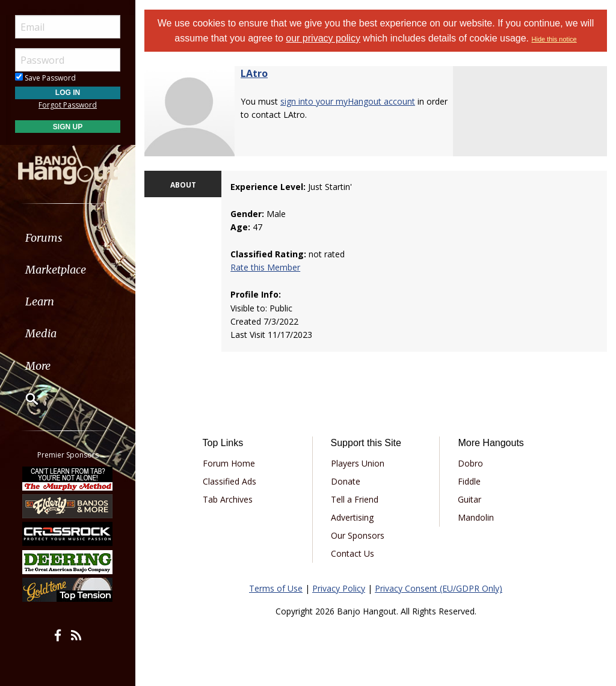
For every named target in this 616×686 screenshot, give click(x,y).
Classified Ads (229, 481)
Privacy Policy (339, 588)
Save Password (45, 78)
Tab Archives (228, 499)
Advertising (352, 517)
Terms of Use (276, 588)
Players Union (358, 463)
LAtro (254, 73)
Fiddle (469, 481)
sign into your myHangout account (348, 101)
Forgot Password (68, 105)
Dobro (470, 463)
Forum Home (229, 463)
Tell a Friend (355, 499)
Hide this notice (554, 39)
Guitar (470, 499)
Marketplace (56, 270)
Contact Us (353, 553)
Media (41, 333)
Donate (346, 481)
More (38, 366)
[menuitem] (68, 238)
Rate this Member (265, 267)
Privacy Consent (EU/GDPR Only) (439, 588)
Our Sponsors (358, 535)
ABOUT (183, 185)
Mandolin (476, 517)
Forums (44, 238)
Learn (40, 302)
